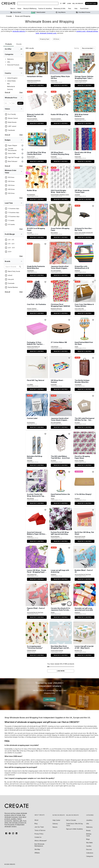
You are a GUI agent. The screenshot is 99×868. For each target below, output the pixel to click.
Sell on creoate (78, 3)
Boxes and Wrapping (23, 16)
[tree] (14, 62)
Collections (90, 853)
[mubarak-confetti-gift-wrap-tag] (37, 101)
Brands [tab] (19, 44)
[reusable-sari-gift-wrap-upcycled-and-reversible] (85, 595)
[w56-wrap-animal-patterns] (85, 101)
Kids (76, 8)
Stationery (89, 827)
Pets (70, 8)
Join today (49, 699)
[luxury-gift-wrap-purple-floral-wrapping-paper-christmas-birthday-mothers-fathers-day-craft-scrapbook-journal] (37, 557)
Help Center (56, 820)
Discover (89, 849)
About (36, 820)
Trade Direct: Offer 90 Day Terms (75, 824)
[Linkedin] (16, 833)
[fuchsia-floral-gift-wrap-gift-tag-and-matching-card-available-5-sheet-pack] (61, 519)
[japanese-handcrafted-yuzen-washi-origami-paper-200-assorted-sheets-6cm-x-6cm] (61, 405)
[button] (45, 39)
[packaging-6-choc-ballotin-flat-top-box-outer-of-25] (37, 329)
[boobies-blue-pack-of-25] (85, 557)
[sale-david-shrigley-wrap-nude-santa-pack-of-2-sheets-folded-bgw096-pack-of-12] (61, 177)
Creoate (9, 16)
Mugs (88, 839)
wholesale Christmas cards (48, 33)
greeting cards (81, 31)
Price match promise (83, 12)
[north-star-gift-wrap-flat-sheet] (85, 519)
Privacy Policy (39, 834)
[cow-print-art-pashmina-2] (37, 291)
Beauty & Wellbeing (30, 8)
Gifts (88, 824)
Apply (20, 103)
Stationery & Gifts (60, 8)
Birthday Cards (89, 835)
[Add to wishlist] (45, 54)
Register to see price (37, 85)
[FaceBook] (6, 833)
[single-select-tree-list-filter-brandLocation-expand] (21, 73)
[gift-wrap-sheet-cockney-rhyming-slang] (61, 139)
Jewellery (89, 820)
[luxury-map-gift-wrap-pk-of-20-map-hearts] (85, 633)
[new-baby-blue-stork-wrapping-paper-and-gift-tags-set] (61, 633)
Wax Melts (90, 843)
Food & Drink (84, 8)
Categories (90, 856)
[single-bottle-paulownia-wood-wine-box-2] (37, 253)
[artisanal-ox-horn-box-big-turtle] (85, 215)
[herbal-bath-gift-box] (37, 63)
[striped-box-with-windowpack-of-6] (85, 253)
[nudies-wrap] (37, 177)
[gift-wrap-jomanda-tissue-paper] (85, 177)
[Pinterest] (10, 833)
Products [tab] (9, 45)
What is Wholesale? (41, 841)
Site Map (37, 849)
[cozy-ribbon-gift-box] (85, 291)
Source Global (16, 12)
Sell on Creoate (49, 706)
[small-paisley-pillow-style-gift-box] (61, 63)
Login (69, 3)
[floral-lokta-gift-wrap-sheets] (85, 139)
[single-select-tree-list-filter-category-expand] (21, 54)
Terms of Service (40, 830)
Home (19, 8)
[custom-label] (37, 405)
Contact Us (38, 837)
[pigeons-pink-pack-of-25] (37, 595)
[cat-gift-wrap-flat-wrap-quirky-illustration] (37, 139)
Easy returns (61, 12)
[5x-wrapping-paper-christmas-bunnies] (37, 633)
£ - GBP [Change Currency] (63, 3)
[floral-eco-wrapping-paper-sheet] (85, 443)
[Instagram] (13, 833)
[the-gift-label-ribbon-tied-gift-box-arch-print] (61, 443)
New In (13, 8)
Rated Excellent (38, 12)
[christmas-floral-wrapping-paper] (61, 291)
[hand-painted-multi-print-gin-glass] (85, 329)
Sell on (71, 820)
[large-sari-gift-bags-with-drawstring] (61, 557)
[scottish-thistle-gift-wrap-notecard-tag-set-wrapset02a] (37, 481)
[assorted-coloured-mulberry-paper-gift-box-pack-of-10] (37, 519)
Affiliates (37, 853)
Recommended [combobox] (87, 48)
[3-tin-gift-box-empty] (85, 481)
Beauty (88, 830)
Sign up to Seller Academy (75, 829)
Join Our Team (39, 827)
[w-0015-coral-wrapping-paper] (37, 215)
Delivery (55, 824)
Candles (89, 846)
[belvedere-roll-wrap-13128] (37, 443)
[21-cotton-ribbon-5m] (61, 329)
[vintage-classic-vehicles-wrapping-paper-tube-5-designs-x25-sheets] (85, 63)
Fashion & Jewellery (45, 8)
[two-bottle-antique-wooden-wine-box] (85, 367)
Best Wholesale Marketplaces (39, 845)
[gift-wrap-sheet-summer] (61, 367)
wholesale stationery (19, 31)
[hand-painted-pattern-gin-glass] (61, 481)
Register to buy (91, 3)
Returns (55, 827)
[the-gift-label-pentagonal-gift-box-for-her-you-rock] (85, 405)
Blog (36, 824)
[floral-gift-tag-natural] (37, 367)
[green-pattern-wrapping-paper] (61, 215)
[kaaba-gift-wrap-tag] (61, 101)
